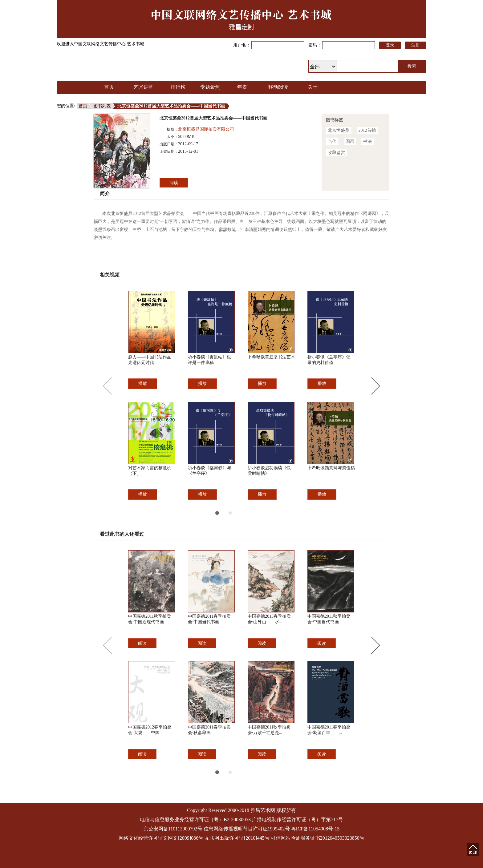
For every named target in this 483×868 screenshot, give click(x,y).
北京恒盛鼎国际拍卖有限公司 (206, 129)
